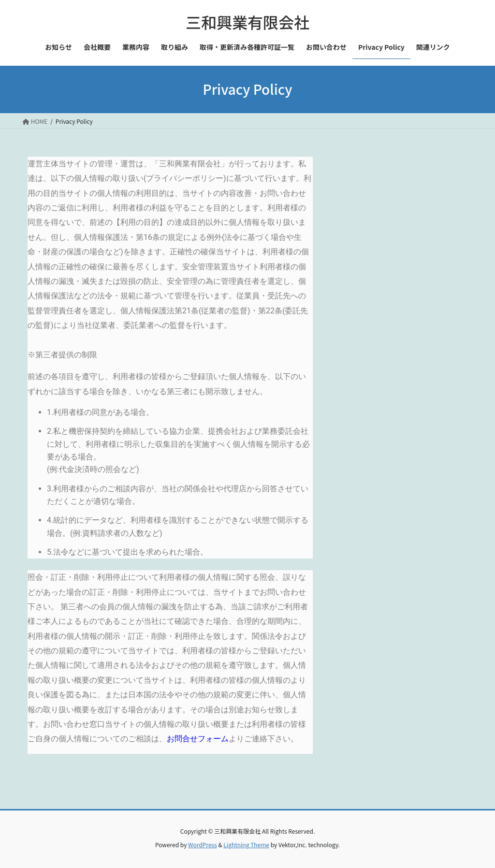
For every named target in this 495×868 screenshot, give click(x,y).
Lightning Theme (246, 845)
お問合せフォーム (198, 739)
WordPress (203, 845)
